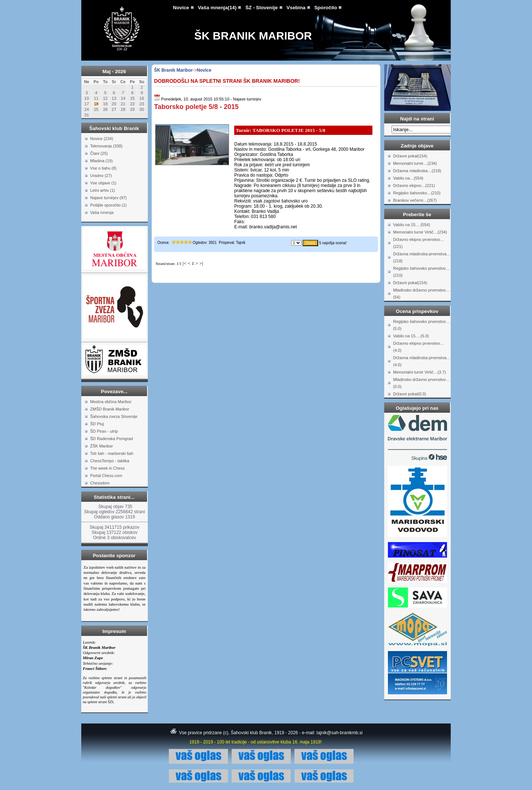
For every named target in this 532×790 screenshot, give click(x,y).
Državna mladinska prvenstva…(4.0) (422, 361)
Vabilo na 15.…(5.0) (411, 336)
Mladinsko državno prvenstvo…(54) (421, 294)
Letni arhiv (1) (103, 190)
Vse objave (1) (103, 183)
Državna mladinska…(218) (417, 171)
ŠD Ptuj (97, 424)
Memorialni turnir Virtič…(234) (420, 232)
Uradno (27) (101, 176)
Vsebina (296, 8)
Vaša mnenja (102, 212)
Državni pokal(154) (410, 156)
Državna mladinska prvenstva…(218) (422, 257)
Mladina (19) (101, 161)
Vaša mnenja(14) (217, 8)
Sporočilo (326, 8)
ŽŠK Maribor (102, 446)
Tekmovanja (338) (106, 146)
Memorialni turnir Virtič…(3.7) (420, 372)
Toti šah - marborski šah (112, 453)
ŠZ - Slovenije (261, 8)
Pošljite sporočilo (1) (108, 205)
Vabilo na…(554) (408, 178)
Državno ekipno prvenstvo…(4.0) (419, 347)
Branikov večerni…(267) (415, 200)
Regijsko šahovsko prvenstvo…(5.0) (421, 325)
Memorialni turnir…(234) (415, 163)
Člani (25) (99, 153)
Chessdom (100, 483)
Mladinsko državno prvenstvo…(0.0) (421, 383)
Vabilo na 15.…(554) (412, 225)
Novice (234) (102, 139)
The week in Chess (108, 468)
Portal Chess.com (106, 476)
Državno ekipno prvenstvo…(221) (419, 243)
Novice (181, 8)
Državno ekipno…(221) (414, 185)
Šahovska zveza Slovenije (114, 416)
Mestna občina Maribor (111, 402)
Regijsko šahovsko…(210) (417, 193)
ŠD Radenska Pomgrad (112, 439)
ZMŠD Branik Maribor (110, 409)
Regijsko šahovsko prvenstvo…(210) (421, 272)
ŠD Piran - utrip (104, 431)
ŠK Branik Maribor (253, 36)
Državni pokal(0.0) (410, 394)
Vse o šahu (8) (103, 168)
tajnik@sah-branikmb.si (340, 733)
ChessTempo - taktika (110, 461)
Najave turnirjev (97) (108, 198)
